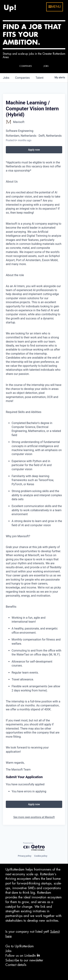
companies (22, 78)
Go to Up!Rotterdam (20, 946)
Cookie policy (41, 856)
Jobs (8, 951)
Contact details (16, 965)
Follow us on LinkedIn (23, 955)
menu (55, 7)
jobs (6, 78)
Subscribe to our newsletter (24, 960)
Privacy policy (24, 856)
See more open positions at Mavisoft (34, 817)
